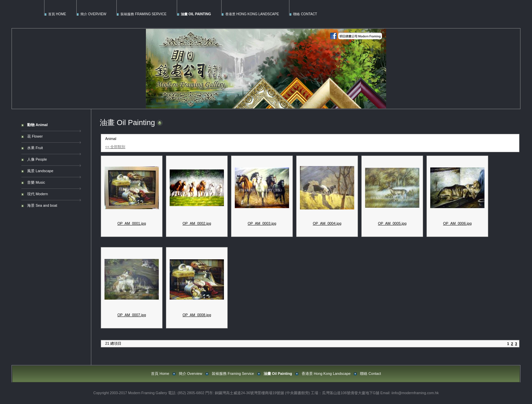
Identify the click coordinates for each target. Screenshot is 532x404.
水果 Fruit (35, 148)
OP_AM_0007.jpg (132, 315)
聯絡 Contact (305, 14)
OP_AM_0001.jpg (132, 223)
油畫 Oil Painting (196, 14)
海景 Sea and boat (42, 205)
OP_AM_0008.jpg (197, 315)
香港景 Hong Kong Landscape (252, 14)
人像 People (37, 159)
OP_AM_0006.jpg (457, 223)
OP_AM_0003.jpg (262, 223)
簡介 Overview (93, 14)
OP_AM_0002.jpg (197, 223)
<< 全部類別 (115, 147)
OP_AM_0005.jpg (392, 223)
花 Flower (35, 136)
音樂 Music (36, 182)
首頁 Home (57, 14)
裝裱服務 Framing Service (143, 14)
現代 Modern (37, 194)
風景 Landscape (40, 171)
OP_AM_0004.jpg (327, 223)
